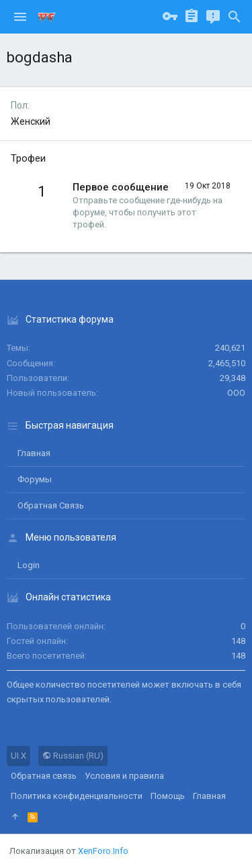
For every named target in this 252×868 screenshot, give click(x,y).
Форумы (35, 479)
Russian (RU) (73, 756)
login (29, 565)
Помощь (168, 796)
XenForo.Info (103, 851)
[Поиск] (235, 17)
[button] (20, 17)
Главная (34, 453)
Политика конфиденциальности (77, 796)
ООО (236, 393)
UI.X (18, 756)
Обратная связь (51, 505)
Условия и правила (124, 776)
